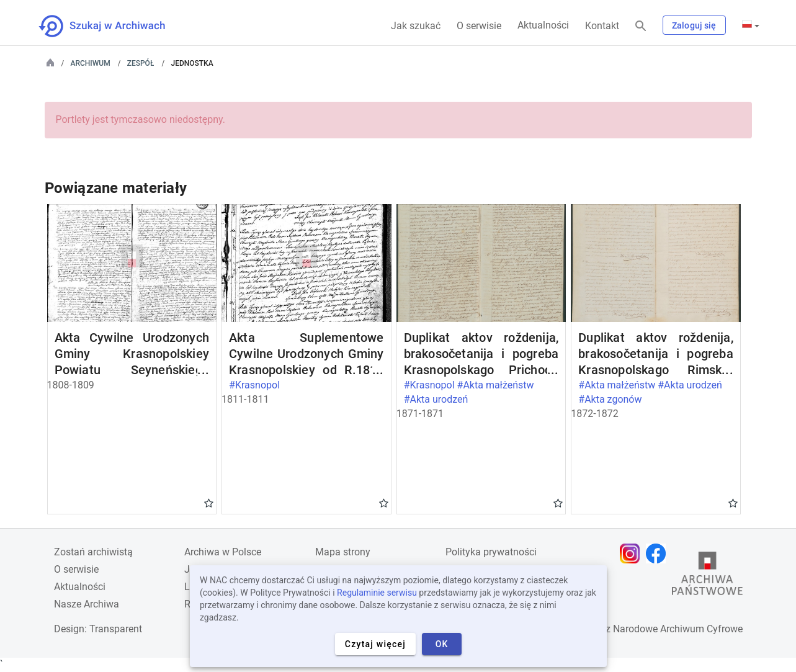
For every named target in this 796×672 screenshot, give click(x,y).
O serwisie (479, 26)
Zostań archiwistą (93, 552)
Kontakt (602, 26)
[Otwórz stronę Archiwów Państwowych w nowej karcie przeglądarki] (707, 576)
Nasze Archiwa (87, 604)
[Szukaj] (641, 26)
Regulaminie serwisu (377, 593)
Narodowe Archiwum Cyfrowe (678, 629)
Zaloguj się (694, 25)
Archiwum (91, 63)
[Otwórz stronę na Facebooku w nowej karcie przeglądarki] (659, 553)
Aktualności (543, 25)
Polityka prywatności (491, 552)
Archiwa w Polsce (223, 552)
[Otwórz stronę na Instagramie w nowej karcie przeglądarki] (633, 553)
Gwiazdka (209, 503)
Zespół (141, 63)
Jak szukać (416, 26)
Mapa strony (343, 552)
